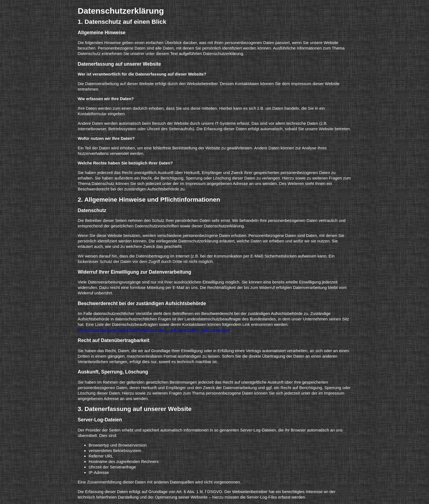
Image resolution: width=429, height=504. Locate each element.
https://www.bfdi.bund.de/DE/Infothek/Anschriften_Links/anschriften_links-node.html (154, 330)
